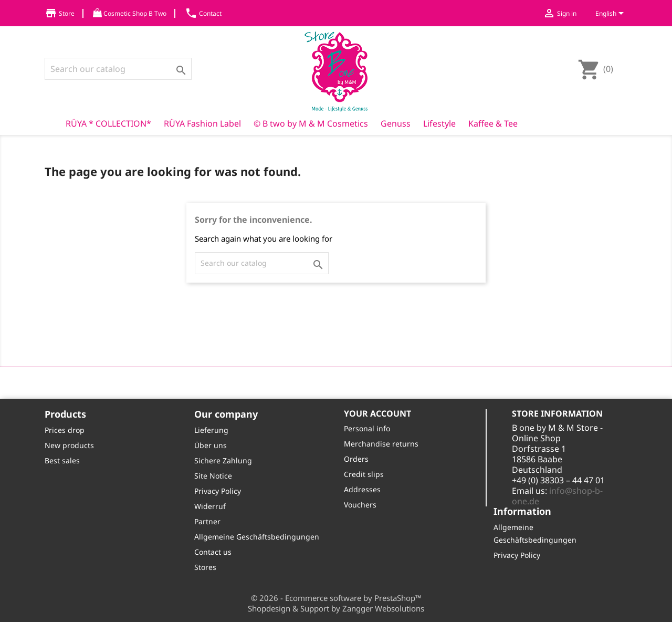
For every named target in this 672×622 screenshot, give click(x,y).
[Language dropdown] (611, 14)
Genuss (396, 123)
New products (69, 445)
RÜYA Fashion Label (202, 123)
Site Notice (213, 476)
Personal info (367, 428)
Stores (205, 567)
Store (60, 13)
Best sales (62, 460)
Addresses (362, 489)
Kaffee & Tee (493, 123)
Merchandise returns (381, 444)
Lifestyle (439, 123)
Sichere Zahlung (223, 460)
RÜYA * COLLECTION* (108, 123)
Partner (207, 521)
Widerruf (210, 506)
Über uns (211, 445)
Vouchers (360, 505)
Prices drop (65, 430)
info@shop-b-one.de (557, 496)
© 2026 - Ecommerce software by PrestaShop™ (336, 598)
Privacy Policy (218, 491)
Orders (356, 459)
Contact (203, 13)
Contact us (213, 552)
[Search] (118, 69)
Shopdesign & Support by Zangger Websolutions (336, 608)
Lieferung (211, 430)
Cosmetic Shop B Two (130, 13)
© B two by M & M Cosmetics (311, 123)
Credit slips (364, 474)
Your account (377, 413)
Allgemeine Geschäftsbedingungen (257, 537)
